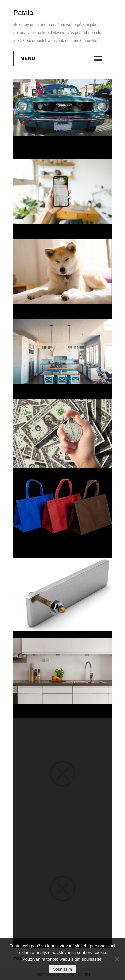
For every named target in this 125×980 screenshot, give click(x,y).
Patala (23, 12)
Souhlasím (62, 969)
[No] (117, 959)
